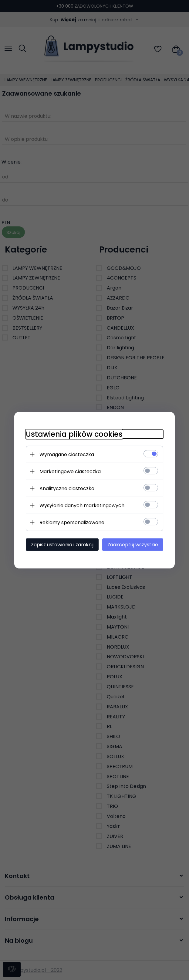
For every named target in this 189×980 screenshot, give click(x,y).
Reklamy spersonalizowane (71, 522)
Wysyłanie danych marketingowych (81, 505)
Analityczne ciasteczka (66, 488)
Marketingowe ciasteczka (69, 471)
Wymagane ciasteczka (66, 454)
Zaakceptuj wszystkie (134, 544)
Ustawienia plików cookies (73, 434)
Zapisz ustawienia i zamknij (61, 544)
